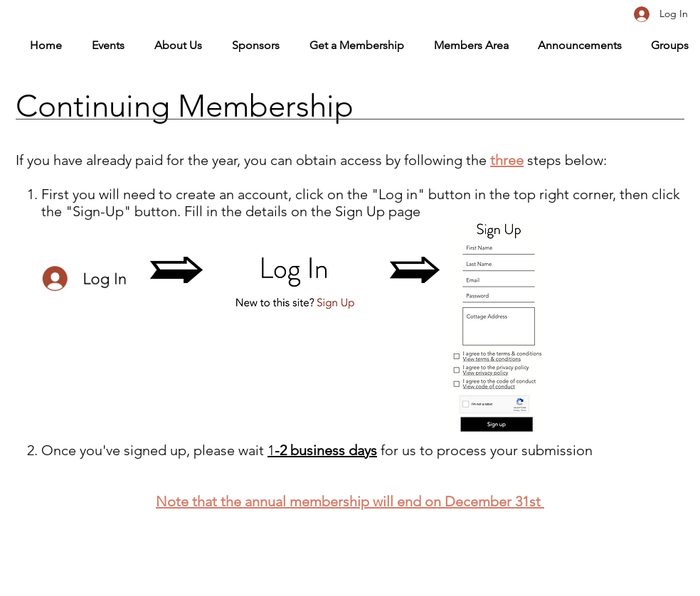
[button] (463, 46)
